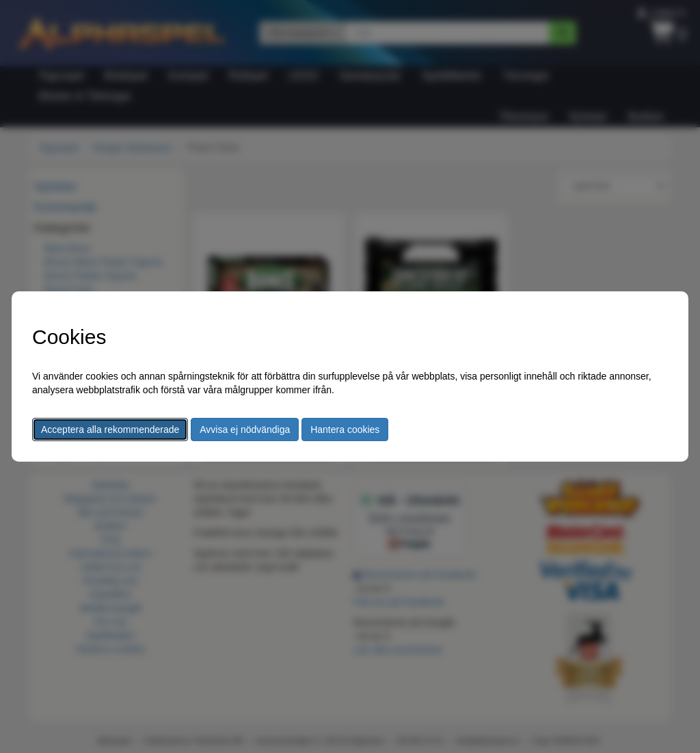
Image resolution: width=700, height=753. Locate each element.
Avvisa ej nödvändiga (245, 430)
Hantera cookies (345, 430)
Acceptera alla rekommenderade (110, 430)
